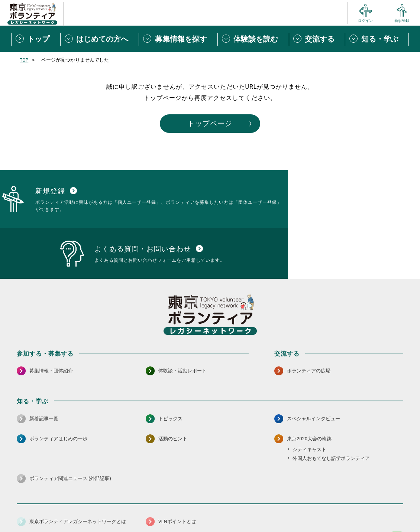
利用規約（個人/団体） (244, 508)
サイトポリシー (90, 508)
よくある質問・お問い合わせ (355, 508)
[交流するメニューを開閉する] (317, 39)
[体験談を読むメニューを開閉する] (253, 39)
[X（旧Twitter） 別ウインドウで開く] (381, 488)
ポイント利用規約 (297, 508)
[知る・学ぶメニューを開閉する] (377, 39)
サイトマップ (49, 508)
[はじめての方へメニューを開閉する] (100, 39)
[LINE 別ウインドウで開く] (397, 488)
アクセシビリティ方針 (187, 508)
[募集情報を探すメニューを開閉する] (178, 39)
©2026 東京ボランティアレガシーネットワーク (210, 524)
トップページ (210, 124)
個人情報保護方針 (135, 508)
